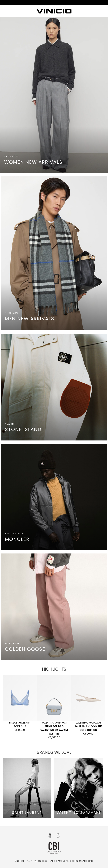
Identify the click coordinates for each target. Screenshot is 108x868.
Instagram (50, 835)
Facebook (58, 835)
